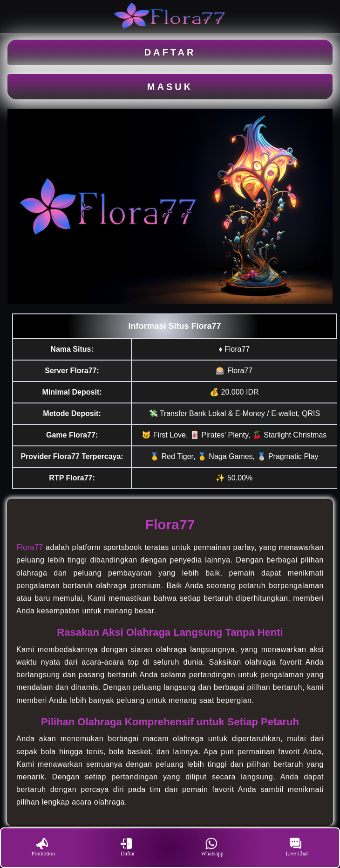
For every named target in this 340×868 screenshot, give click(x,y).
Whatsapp (212, 847)
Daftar (128, 847)
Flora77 (30, 547)
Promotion (43, 847)
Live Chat (297, 847)
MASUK (170, 87)
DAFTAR (170, 52)
